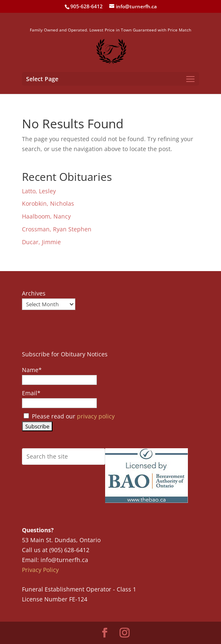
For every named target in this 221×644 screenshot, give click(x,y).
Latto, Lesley (39, 191)
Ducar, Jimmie (41, 242)
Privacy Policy (40, 570)
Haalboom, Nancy (46, 216)
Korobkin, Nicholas (48, 203)
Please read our (69, 416)
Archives (34, 293)
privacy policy (96, 416)
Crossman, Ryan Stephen (57, 229)
